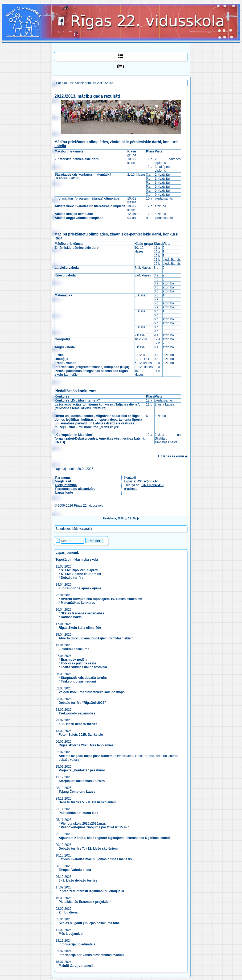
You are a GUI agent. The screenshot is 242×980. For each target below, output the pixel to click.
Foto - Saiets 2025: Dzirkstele (81, 735)
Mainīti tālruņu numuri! (76, 966)
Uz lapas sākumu (171, 456)
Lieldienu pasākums (74, 649)
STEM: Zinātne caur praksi (81, 574)
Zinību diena (68, 912)
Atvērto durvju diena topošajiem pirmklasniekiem (96, 638)
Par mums (63, 478)
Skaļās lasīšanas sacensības (83, 613)
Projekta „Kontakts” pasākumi (82, 770)
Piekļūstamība (66, 485)
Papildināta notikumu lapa (79, 813)
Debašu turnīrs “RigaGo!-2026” (82, 703)
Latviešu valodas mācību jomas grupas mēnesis (95, 859)
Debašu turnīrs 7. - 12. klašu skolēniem (88, 849)
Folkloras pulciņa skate (79, 663)
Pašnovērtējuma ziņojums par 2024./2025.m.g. (96, 827)
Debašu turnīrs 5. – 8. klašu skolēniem (88, 802)
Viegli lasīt (63, 481)
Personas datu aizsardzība (75, 489)
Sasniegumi (83, 83)
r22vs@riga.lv (147, 481)
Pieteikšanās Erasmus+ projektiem (85, 902)
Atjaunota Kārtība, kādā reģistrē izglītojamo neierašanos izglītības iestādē (115, 838)
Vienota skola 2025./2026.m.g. (83, 824)
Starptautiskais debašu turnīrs (84, 678)
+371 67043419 (153, 485)
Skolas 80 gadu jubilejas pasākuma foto (89, 923)
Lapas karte (64, 493)
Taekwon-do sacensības (77, 713)
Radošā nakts (71, 617)
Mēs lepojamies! (71, 934)
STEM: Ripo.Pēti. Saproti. (80, 570)
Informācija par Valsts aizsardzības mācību (91, 955)
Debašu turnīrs (72, 578)
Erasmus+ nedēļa (74, 660)
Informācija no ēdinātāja (77, 944)
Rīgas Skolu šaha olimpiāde (80, 628)
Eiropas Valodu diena (75, 870)
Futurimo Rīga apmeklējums (80, 588)
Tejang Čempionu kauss (77, 792)
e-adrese (131, 489)
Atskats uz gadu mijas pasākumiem (86, 756)
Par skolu (63, 83)
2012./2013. (106, 83)
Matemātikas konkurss (78, 603)
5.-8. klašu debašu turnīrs (79, 724)
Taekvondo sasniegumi (79, 681)
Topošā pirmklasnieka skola (77, 560)
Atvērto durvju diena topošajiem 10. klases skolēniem (102, 599)
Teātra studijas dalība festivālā (84, 667)
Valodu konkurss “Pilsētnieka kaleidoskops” (93, 692)
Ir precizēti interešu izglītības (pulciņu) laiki (91, 891)
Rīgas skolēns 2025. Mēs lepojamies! (87, 745)
